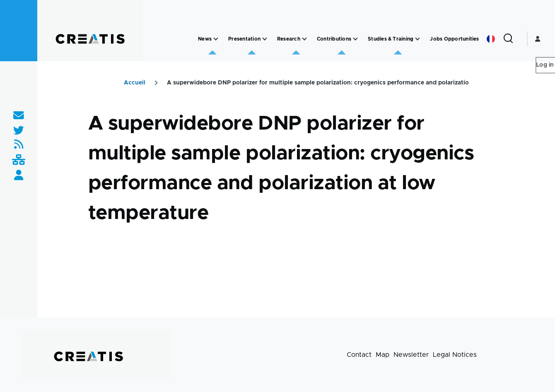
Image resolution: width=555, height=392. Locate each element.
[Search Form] (508, 39)
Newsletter (411, 355)
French (491, 39)
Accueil (135, 83)
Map (382, 355)
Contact (359, 355)
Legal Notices (455, 355)
